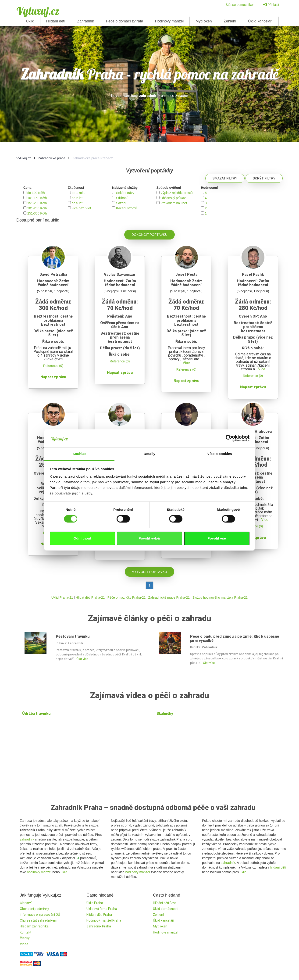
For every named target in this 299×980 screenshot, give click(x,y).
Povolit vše (217, 538)
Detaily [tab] (149, 454)
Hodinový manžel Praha (104, 920)
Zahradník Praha (99, 926)
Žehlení (230, 21)
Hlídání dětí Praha (99, 915)
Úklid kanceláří (260, 21)
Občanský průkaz (173, 198)
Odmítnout (82, 538)
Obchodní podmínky (34, 909)
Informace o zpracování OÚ (40, 915)
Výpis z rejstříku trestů (177, 193)
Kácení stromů (127, 208)
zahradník (27, 839)
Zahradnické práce (52, 158)
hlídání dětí (278, 867)
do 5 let (77, 203)
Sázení (121, 203)
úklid (64, 872)
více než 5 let (81, 208)
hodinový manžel (39, 872)
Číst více (82, 659)
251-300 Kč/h (37, 213)
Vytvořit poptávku (149, 572)
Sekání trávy (125, 193)
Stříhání (122, 198)
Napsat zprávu (53, 377)
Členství (26, 903)
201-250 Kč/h (37, 208)
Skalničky (165, 714)
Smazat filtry (225, 178)
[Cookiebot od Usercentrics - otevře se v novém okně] (229, 438)
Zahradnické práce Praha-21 (169, 597)
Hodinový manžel (169, 21)
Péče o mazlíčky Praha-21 (126, 597)
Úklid (30, 21)
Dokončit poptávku (149, 235)
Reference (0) (53, 366)
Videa (24, 944)
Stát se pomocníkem (241, 5)
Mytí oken (204, 21)
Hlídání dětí (56, 21)
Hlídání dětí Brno (165, 903)
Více (186, 363)
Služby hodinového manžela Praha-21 (220, 597)
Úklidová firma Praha (102, 909)
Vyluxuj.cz (38, 11)
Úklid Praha (95, 903)
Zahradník (85, 21)
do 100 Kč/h (36, 193)
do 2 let (77, 198)
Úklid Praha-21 (62, 597)
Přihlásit (271, 5)
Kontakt (26, 932)
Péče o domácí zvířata (124, 21)
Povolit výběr (149, 538)
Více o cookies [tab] (220, 454)
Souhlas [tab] (79, 454)
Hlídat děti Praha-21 (90, 597)
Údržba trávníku (36, 714)
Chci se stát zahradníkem (39, 920)
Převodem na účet (174, 203)
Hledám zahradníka (34, 926)
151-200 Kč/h (37, 203)
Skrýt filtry (264, 178)
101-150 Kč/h (37, 198)
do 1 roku (78, 193)
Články (25, 938)
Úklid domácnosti (166, 909)
